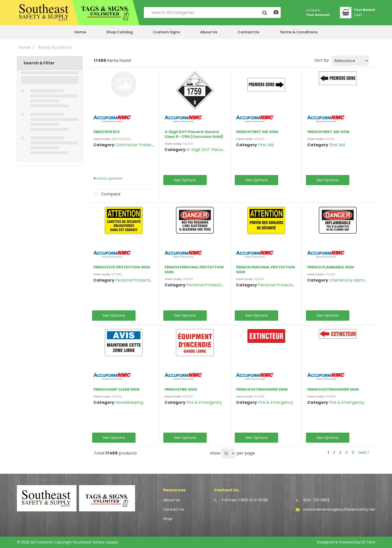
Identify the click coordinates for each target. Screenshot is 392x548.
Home (80, 32)
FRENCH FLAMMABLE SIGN (331, 267)
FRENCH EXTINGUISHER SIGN (262, 389)
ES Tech (368, 542)
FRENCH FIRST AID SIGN (257, 132)
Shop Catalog (120, 32)
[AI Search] (276, 13)
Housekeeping (129, 402)
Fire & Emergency (204, 402)
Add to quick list (108, 178)
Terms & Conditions (299, 32)
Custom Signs (166, 32)
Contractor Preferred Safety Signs (149, 145)
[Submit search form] (265, 13)
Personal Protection (135, 280)
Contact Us (248, 32)
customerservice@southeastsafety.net (339, 509)
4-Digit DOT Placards (208, 150)
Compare (106, 194)
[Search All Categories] (212, 13)
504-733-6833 (316, 500)
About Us (209, 32)
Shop (168, 519)
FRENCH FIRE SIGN (181, 389)
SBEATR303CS (107, 132)
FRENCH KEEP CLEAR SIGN (116, 389)
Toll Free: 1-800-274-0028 (244, 500)
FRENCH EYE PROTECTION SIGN (122, 267)
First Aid (266, 145)
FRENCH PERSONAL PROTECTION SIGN (194, 270)
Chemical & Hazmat (349, 280)
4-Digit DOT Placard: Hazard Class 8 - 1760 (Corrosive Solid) (194, 134)
